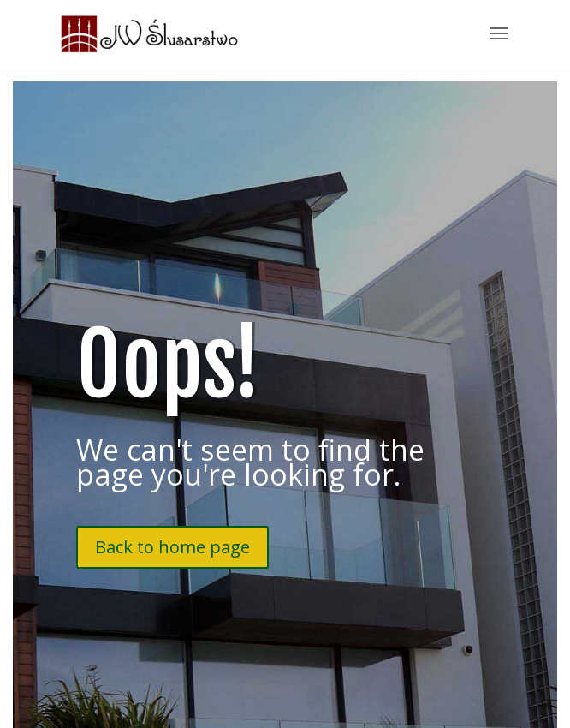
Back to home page (172, 547)
